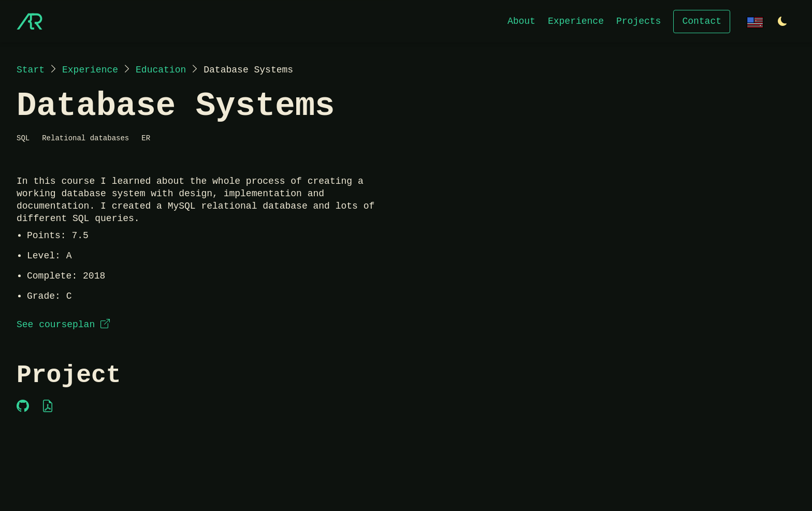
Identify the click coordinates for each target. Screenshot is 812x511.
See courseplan (63, 325)
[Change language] (755, 21)
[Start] (30, 21)
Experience (576, 21)
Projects (639, 21)
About (521, 21)
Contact (702, 21)
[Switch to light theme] (782, 22)
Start (31, 70)
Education (161, 70)
